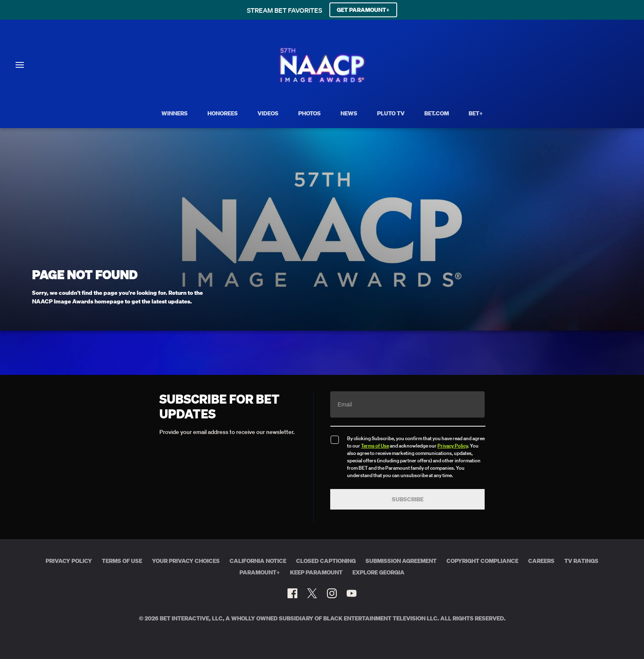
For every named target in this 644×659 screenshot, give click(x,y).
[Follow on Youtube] (352, 593)
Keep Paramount (316, 572)
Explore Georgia (378, 572)
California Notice (258, 561)
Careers (541, 561)
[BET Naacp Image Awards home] (322, 81)
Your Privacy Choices (186, 561)
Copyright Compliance (482, 561)
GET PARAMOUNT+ (363, 10)
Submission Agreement (401, 561)
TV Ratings (581, 561)
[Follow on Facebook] (292, 593)
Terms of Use (375, 446)
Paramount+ (260, 572)
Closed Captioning (326, 561)
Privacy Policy (453, 446)
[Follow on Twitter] (312, 593)
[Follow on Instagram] (332, 593)
